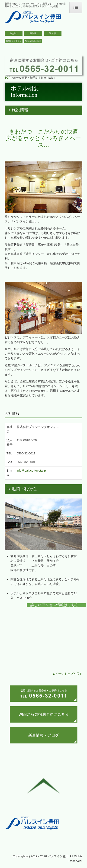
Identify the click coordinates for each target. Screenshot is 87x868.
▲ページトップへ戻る (67, 674)
